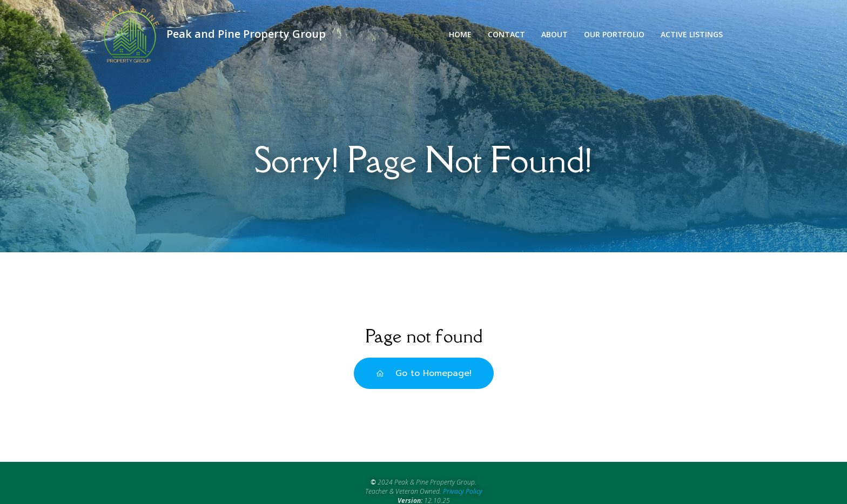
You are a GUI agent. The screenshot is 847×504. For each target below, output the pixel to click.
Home (460, 34)
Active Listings (692, 34)
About (554, 34)
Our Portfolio (614, 34)
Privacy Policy (463, 491)
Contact (506, 34)
